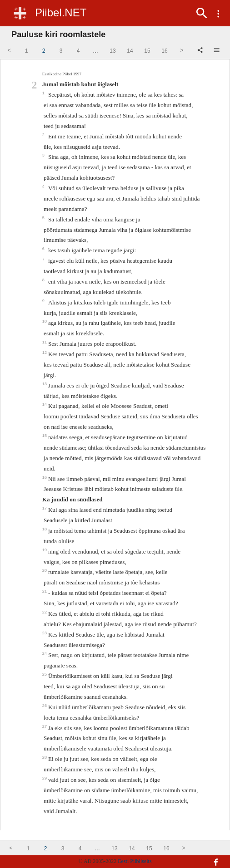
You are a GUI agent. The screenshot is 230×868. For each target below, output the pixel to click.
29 (45, 778)
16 (45, 477)
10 (45, 321)
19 (45, 550)
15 (45, 436)
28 (45, 757)
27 (45, 726)
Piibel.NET (61, 12)
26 (45, 706)
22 (45, 612)
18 (45, 529)
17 (45, 508)
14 (45, 404)
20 (45, 570)
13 (45, 384)
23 (45, 633)
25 (45, 674)
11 (45, 342)
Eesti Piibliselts (135, 861)
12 (45, 353)
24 (45, 653)
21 (45, 591)
